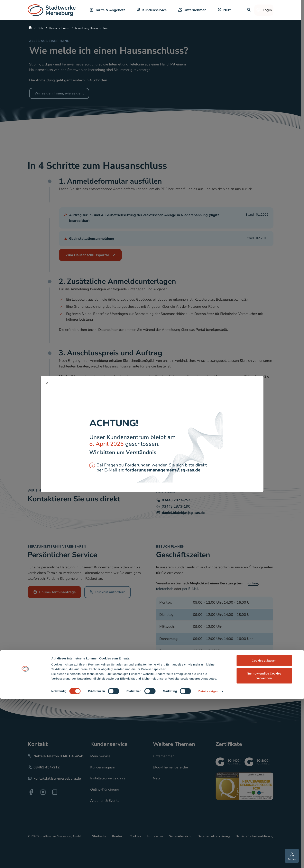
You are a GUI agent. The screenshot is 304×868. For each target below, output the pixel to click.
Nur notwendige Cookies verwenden (264, 845)
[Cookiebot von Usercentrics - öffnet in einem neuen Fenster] (25, 860)
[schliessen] (47, 383)
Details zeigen (208, 860)
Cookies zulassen (264, 829)
